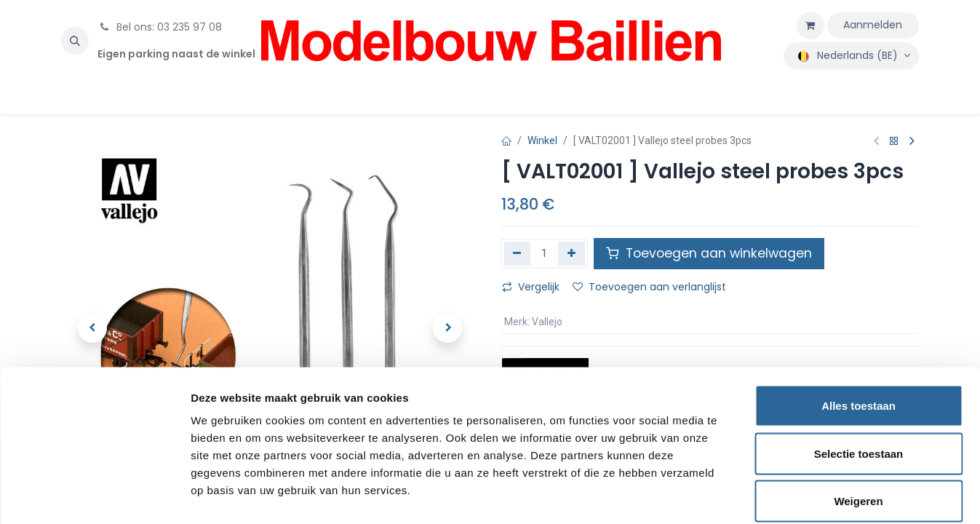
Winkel (542, 140)
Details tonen (786, 495)
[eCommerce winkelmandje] (810, 25)
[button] (75, 41)
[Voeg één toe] (571, 253)
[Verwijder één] (518, 253)
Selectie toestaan (859, 381)
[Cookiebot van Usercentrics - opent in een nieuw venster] (94, 496)
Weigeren (858, 428)
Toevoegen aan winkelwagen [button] (709, 253)
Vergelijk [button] (531, 287)
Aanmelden (873, 25)
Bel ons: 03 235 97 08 (160, 27)
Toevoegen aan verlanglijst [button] (649, 287)
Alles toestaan (859, 333)
